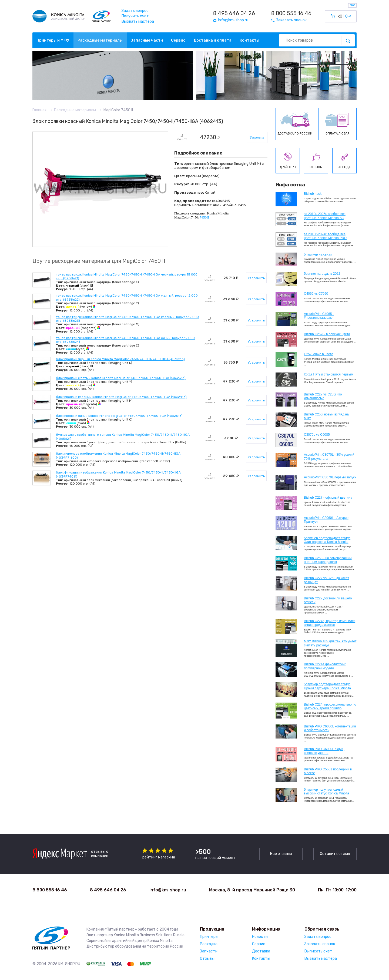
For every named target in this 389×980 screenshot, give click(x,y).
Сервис (178, 40)
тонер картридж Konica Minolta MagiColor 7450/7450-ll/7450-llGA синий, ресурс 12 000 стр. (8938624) (125, 340)
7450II (204, 217)
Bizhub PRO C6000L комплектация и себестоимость (330, 728)
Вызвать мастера (138, 21)
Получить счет (135, 16)
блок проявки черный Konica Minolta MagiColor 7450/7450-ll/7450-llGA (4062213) (120, 359)
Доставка (261, 951)
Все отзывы (281, 854)
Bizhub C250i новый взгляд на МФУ (326, 416)
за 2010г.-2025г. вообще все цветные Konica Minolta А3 (325, 216)
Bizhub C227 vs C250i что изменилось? (323, 396)
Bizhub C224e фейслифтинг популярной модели (325, 666)
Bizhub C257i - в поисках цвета (327, 334)
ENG (352, 5)
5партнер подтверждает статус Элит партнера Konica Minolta (327, 540)
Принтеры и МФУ (53, 40)
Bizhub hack (313, 194)
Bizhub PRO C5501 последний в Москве (328, 771)
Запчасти (209, 951)
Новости (260, 937)
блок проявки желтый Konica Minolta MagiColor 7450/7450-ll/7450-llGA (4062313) (121, 378)
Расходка (209, 944)
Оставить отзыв (335, 854)
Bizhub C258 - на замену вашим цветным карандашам (328, 560)
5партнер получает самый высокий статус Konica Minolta (326, 791)
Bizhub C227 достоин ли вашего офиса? (328, 600)
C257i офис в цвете (318, 354)
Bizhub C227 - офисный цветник (328, 498)
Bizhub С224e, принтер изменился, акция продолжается (330, 623)
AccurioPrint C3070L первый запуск (330, 477)
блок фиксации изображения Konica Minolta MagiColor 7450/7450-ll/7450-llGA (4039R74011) (118, 474)
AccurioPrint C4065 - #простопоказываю (319, 316)
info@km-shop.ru (168, 890)
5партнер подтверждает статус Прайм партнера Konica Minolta (327, 686)
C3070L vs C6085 (317, 435)
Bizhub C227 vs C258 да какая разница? (326, 580)
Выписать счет (318, 951)
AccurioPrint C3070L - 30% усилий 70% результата (329, 457)
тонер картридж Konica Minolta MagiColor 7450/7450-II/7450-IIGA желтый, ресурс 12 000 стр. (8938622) (127, 297)
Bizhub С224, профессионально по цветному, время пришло (330, 706)
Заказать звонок (320, 944)
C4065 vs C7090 (316, 294)
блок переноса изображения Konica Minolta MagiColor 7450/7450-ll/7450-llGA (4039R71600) (118, 455)
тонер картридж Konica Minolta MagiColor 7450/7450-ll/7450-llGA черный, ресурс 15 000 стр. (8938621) (127, 276)
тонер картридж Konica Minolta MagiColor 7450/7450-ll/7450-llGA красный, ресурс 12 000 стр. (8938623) (127, 319)
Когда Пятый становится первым (329, 374)
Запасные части (147, 40)
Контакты (249, 40)
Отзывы (207, 959)
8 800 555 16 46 (291, 13)
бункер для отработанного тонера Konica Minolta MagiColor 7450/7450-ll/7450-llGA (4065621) (123, 437)
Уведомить (257, 137)
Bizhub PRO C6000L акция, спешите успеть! (324, 751)
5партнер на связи (318, 254)
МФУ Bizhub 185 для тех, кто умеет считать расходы (330, 643)
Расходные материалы (100, 40)
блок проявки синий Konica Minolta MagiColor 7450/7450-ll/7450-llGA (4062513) (119, 416)
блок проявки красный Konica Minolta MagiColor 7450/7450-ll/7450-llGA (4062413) (121, 397)
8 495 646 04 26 (234, 13)
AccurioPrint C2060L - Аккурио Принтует (326, 520)
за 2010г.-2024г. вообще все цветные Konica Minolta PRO (325, 236)
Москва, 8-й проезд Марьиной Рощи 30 (252, 890)
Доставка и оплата (212, 40)
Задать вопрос (135, 11)
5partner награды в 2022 (322, 274)
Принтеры (209, 937)
